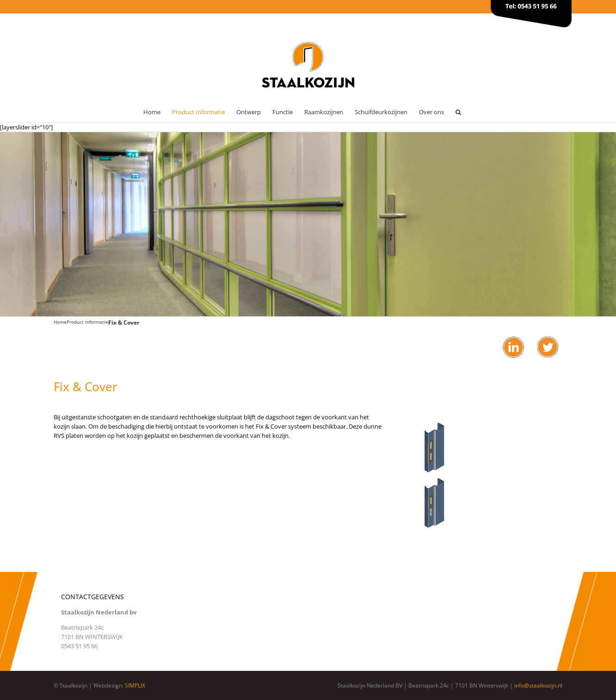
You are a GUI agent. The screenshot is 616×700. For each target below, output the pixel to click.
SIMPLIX (135, 685)
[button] (458, 112)
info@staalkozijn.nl (538, 685)
